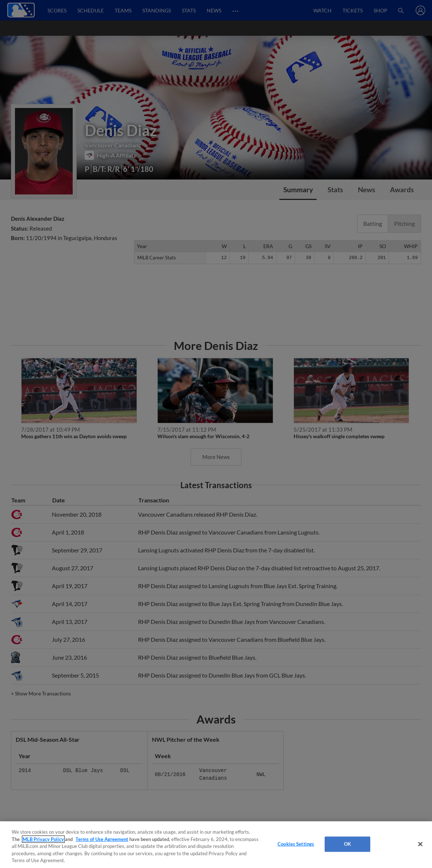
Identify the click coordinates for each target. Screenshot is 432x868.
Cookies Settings (296, 844)
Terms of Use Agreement (102, 839)
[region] (216, 845)
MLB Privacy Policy (43, 839)
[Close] (420, 844)
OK (347, 844)
